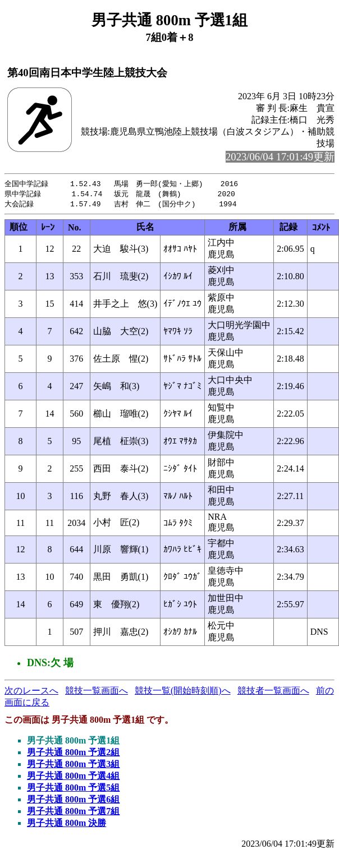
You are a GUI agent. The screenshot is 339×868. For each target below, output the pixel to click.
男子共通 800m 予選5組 (73, 789)
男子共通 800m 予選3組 (73, 766)
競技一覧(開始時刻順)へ (183, 692)
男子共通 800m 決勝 (67, 825)
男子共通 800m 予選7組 (73, 813)
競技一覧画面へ (97, 692)
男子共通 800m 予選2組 (73, 754)
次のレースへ (31, 692)
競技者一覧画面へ (273, 692)
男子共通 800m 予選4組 (73, 777)
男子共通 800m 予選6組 (73, 801)
